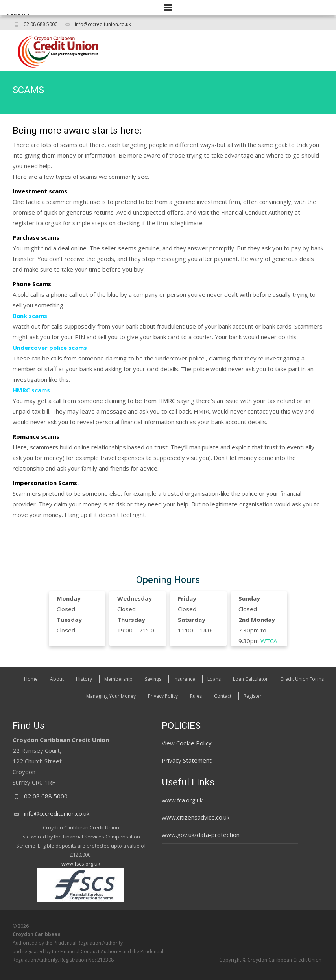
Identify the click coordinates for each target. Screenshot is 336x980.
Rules (196, 696)
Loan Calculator (250, 679)
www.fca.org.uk (182, 800)
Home (31, 679)
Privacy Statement (187, 760)
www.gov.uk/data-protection (201, 835)
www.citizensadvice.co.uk (196, 817)
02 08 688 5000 (41, 24)
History (84, 679)
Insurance (184, 679)
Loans (214, 679)
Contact (223, 696)
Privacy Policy (163, 696)
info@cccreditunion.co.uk (103, 24)
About (57, 679)
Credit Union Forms (302, 679)
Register (253, 696)
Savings (153, 679)
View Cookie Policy (187, 743)
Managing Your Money (111, 696)
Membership (118, 679)
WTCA (269, 641)
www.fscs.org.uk (81, 864)
